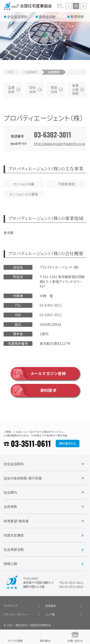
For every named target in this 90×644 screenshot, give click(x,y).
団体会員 (33, 89)
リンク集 (50, 614)
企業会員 (11, 89)
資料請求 (34, 390)
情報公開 (10, 564)
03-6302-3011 (53, 135)
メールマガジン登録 (38, 374)
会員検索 (31, 72)
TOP (10, 72)
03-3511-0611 (31, 443)
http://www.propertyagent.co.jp (59, 144)
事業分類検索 (75, 90)
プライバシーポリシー (16, 614)
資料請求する (67, 443)
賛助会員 (54, 89)
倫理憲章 (50, 606)
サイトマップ (10, 606)
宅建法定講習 (14, 535)
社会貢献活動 (14, 549)
